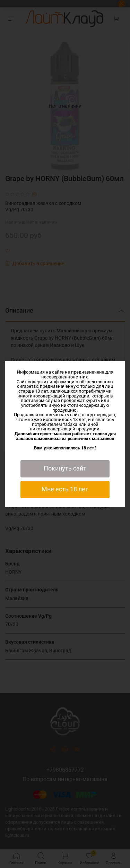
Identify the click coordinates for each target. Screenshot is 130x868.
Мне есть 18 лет (65, 489)
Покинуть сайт (65, 468)
